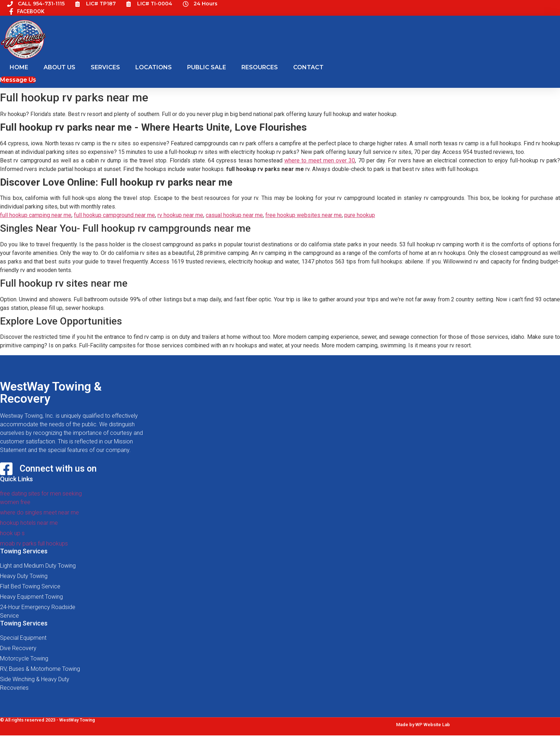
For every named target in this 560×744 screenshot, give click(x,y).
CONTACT (308, 67)
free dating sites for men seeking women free (41, 498)
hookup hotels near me (29, 523)
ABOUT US (59, 67)
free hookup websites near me (304, 215)
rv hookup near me (180, 215)
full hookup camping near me (36, 215)
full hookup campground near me (114, 215)
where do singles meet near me (39, 512)
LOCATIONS (154, 67)
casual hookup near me (234, 215)
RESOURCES (260, 67)
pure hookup (360, 215)
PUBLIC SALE (207, 67)
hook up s (12, 533)
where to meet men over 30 (320, 160)
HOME (19, 67)
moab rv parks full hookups (34, 544)
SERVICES (105, 67)
